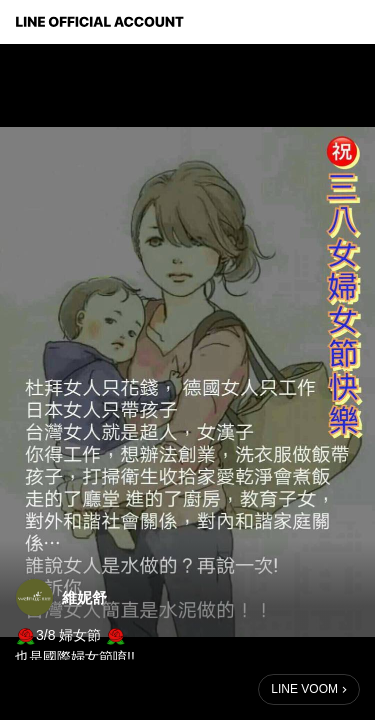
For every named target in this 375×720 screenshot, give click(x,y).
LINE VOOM (304, 689)
